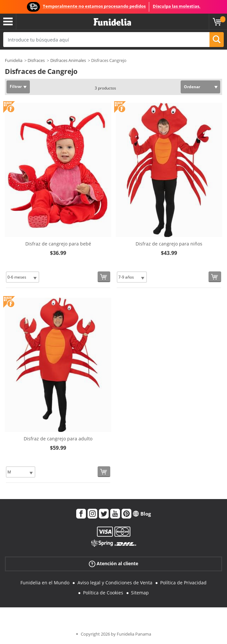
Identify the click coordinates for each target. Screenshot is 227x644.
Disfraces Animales (68, 60)
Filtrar (16, 86)
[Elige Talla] (23, 277)
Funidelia (14, 60)
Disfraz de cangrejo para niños (169, 244)
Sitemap (140, 593)
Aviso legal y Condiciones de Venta (115, 583)
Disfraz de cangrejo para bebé (58, 244)
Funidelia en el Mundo (45, 583)
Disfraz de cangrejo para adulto (58, 439)
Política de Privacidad (183, 583)
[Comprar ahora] (104, 277)
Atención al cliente (113, 564)
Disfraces (36, 60)
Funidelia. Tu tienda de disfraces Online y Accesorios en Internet (112, 22)
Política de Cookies (103, 593)
